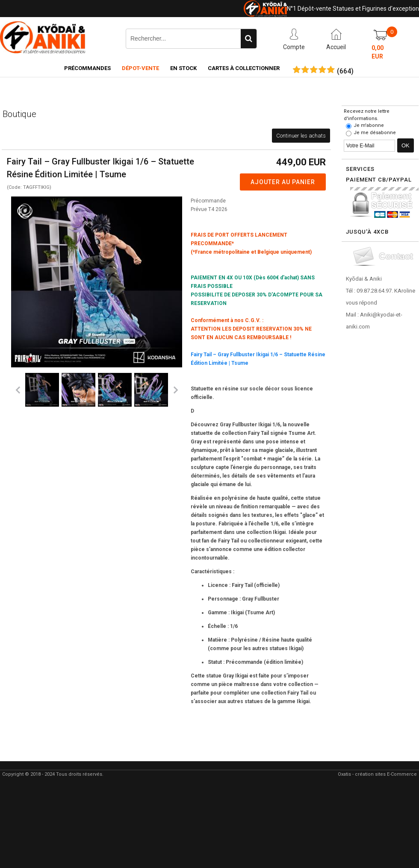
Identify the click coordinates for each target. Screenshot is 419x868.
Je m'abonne (369, 125)
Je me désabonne (375, 133)
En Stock (183, 68)
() (345, 71)
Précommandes (87, 68)
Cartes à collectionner (244, 68)
